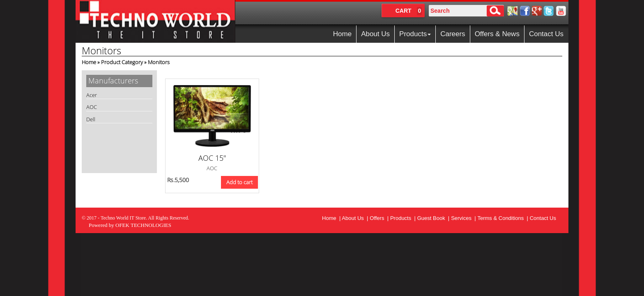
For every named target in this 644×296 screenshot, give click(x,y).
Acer (92, 95)
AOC (92, 107)
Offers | (379, 218)
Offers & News (497, 34)
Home (342, 34)
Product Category (122, 62)
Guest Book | (434, 218)
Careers (453, 34)
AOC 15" (212, 158)
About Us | (355, 218)
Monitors (159, 62)
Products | (403, 218)
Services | (463, 218)
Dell (91, 119)
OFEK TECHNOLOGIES (143, 225)
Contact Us (546, 34)
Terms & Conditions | (503, 218)
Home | (332, 218)
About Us (375, 34)
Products (415, 34)
